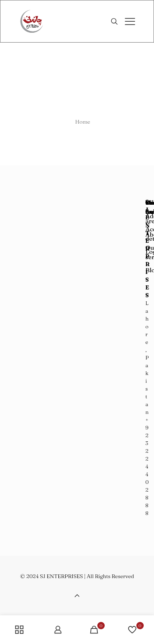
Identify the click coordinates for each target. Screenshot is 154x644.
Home (83, 122)
